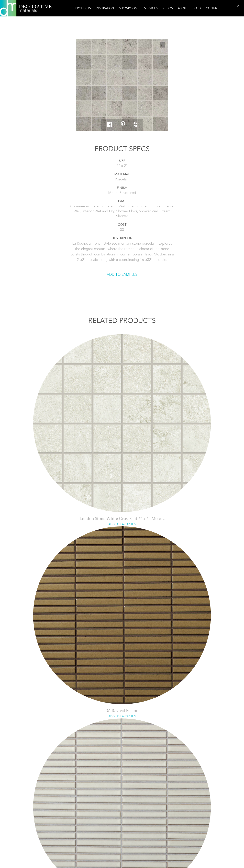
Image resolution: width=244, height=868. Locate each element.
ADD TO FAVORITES (122, 524)
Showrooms (129, 8)
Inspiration (105, 8)
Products (83, 8)
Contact (213, 8)
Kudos (168, 8)
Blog (197, 8)
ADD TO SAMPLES (122, 274)
